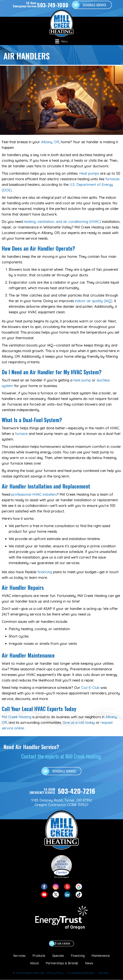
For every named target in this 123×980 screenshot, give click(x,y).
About (34, 963)
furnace (21, 434)
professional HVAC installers (34, 494)
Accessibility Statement (81, 973)
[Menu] (61, 41)
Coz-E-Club (90, 688)
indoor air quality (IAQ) (94, 301)
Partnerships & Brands (62, 963)
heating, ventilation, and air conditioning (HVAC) (62, 222)
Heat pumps (89, 173)
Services (19, 956)
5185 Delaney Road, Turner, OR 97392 (62, 800)
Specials (58, 956)
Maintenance (101, 956)
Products (39, 956)
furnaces (112, 179)
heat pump (82, 380)
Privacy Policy (55, 973)
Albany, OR (50, 142)
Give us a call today (79, 722)
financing (45, 572)
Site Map (104, 973)
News (89, 963)
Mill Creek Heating (17, 717)
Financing (78, 956)
